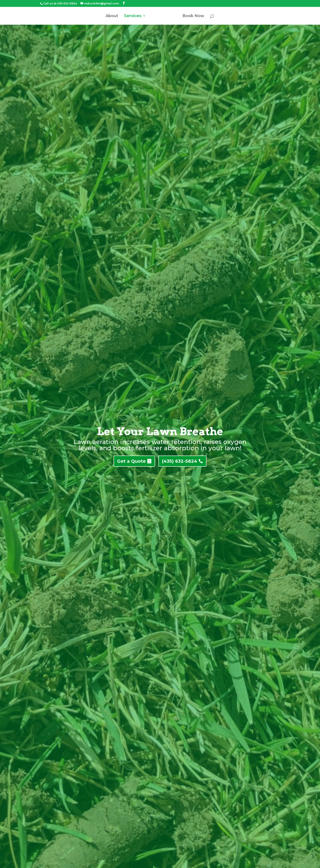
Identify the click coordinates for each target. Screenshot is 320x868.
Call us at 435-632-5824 (60, 3)
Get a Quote (131, 461)
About (112, 16)
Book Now (193, 16)
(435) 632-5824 (180, 461)
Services (133, 16)
